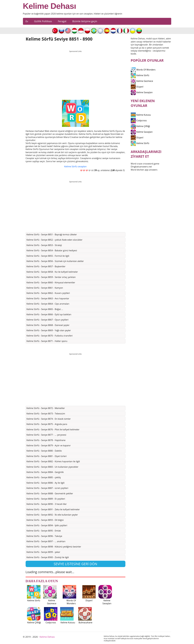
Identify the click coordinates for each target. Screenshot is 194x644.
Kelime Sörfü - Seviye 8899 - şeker (43, 552)
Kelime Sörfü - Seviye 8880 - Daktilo (44, 451)
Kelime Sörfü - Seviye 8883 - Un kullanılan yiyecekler (53, 467)
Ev (27, 21)
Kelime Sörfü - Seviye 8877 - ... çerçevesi (46, 435)
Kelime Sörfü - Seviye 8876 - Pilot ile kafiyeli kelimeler (53, 430)
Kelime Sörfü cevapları (75, 166)
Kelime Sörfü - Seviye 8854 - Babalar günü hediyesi (52, 250)
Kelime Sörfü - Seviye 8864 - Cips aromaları (48, 304)
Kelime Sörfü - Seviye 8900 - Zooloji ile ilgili (48, 557)
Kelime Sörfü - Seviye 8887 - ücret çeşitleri (47, 488)
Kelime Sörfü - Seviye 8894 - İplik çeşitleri (47, 525)
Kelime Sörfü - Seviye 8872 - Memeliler (46, 408)
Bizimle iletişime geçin (85, 21)
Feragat (62, 21)
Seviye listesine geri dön (75, 564)
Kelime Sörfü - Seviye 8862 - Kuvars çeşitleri (48, 293)
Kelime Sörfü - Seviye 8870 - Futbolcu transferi (50, 336)
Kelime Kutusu (141, 115)
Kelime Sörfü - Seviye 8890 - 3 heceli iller (47, 504)
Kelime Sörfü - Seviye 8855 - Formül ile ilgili (48, 256)
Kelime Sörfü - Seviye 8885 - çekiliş (44, 477)
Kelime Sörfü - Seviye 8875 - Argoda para (47, 424)
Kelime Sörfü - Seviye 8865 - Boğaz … (45, 309)
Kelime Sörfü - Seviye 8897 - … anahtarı (46, 541)
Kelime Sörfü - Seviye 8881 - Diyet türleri (47, 456)
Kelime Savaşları (142, 92)
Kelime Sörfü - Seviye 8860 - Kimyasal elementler (51, 283)
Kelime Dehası (50, 6)
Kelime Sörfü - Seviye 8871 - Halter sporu (47, 341)
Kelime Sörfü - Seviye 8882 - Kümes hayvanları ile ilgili (53, 461)
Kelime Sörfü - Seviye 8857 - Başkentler (46, 266)
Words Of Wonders (143, 70)
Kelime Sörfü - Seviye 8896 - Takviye (44, 536)
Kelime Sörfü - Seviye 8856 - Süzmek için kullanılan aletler (55, 261)
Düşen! (137, 87)
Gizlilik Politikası (43, 21)
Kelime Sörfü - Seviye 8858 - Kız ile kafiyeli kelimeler (52, 272)
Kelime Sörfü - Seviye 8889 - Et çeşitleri (46, 499)
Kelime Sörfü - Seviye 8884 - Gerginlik (45, 472)
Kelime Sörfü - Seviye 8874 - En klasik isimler (49, 419)
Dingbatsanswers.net (141, 167)
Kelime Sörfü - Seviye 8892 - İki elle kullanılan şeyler (52, 515)
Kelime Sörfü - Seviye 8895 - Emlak (44, 531)
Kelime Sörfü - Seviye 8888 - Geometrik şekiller (50, 493)
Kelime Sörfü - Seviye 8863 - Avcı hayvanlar (48, 298)
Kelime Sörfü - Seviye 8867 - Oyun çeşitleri (48, 320)
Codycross (139, 120)
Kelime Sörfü (140, 75)
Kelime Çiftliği (140, 126)
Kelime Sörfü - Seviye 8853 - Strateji (44, 245)
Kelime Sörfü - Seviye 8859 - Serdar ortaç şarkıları (51, 277)
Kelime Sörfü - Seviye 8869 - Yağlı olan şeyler (49, 330)
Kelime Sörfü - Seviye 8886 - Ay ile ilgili (46, 483)
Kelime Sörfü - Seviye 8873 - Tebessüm (46, 414)
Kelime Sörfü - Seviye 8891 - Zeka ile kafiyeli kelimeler (53, 509)
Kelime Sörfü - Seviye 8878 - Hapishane (46, 440)
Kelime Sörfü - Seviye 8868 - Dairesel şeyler (48, 325)
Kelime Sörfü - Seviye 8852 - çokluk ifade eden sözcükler (55, 240)
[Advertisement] (75, 73)
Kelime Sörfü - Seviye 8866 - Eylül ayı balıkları (49, 314)
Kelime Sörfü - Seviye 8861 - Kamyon (45, 288)
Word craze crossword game (145, 164)
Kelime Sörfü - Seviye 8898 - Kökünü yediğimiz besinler (54, 547)
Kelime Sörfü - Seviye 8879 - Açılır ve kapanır (49, 445)
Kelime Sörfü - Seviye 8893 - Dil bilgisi (45, 520)
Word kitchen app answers (144, 170)
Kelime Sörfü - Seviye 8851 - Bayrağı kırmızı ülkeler (52, 235)
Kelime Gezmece (142, 81)
